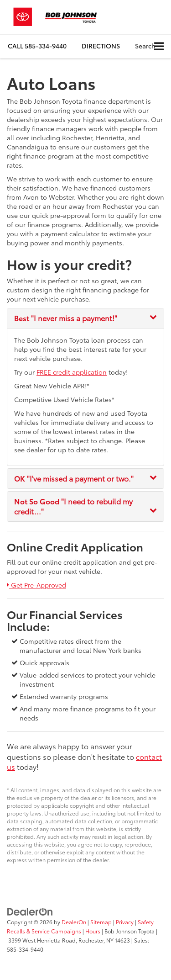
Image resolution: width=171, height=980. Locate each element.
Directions (101, 46)
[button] (37, 46)
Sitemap (101, 922)
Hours (93, 931)
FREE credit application (72, 372)
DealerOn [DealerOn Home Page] (74, 922)
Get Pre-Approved (36, 585)
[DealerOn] (30, 911)
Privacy (125, 922)
